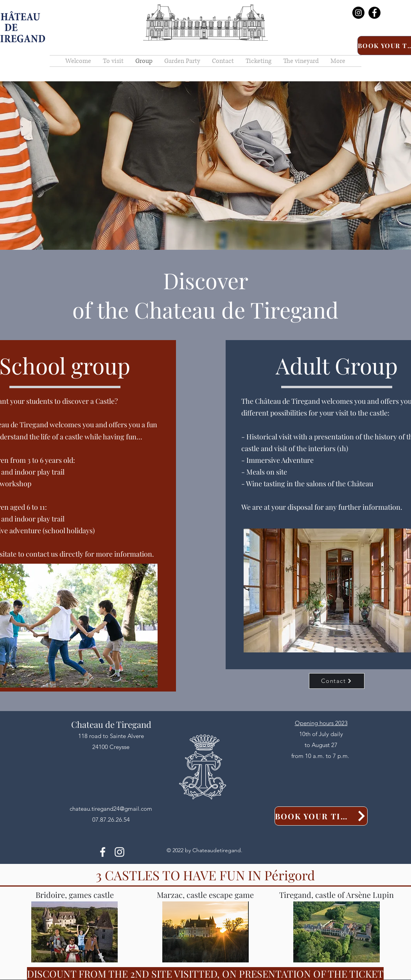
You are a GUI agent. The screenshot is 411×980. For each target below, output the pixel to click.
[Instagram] (358, 13)
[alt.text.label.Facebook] (103, 852)
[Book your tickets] (321, 816)
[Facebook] (374, 13)
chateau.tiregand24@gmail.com (111, 809)
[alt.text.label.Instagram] (119, 852)
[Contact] (337, 681)
